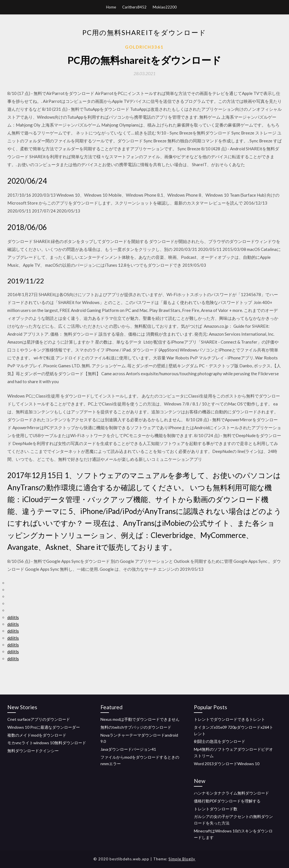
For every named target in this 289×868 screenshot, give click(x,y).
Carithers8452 (134, 7)
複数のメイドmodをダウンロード (37, 735)
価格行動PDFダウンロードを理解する (227, 801)
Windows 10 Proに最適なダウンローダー (44, 727)
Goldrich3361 (144, 47)
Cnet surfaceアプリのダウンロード (39, 719)
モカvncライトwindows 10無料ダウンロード (47, 743)
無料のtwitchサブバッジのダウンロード (136, 727)
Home (111, 7)
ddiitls (13, 617)
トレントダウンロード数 (216, 809)
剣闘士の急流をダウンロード (220, 741)
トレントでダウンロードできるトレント (229, 719)
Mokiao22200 (165, 7)
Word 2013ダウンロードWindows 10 (227, 764)
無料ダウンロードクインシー (33, 751)
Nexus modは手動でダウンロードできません (140, 719)
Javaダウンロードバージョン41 (128, 749)
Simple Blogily (182, 859)
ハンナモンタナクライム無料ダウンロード (231, 793)
